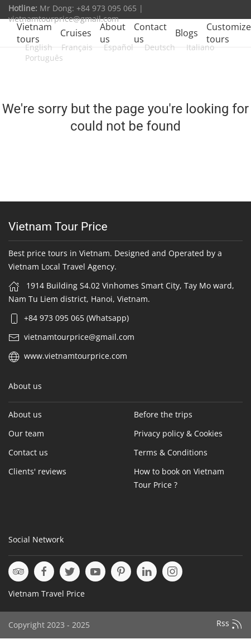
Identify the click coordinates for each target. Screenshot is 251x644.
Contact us (150, 33)
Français (77, 47)
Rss (230, 624)
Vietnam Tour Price (58, 227)
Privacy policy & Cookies (178, 433)
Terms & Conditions (171, 452)
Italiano (199, 47)
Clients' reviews (37, 471)
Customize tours (229, 33)
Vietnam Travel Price (47, 593)
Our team (26, 433)
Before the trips (163, 414)
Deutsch (159, 47)
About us (113, 33)
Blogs (187, 33)
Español (117, 47)
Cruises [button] (76, 33)
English (39, 47)
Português (44, 58)
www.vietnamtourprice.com (76, 356)
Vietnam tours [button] (34, 33)
